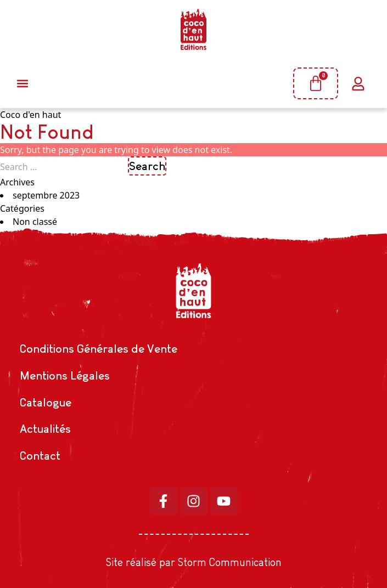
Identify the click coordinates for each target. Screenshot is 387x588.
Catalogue (46, 402)
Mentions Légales (65, 375)
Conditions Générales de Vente (99, 349)
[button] (22, 84)
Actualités (45, 429)
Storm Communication (230, 562)
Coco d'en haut (30, 115)
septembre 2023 (46, 195)
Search (147, 166)
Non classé (35, 222)
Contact (40, 456)
